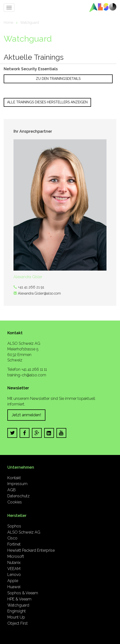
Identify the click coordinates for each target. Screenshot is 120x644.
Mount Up (16, 617)
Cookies (15, 502)
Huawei (14, 587)
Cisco (12, 538)
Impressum (17, 484)
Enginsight (17, 611)
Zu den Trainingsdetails (58, 79)
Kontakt (14, 478)
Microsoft (16, 556)
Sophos (14, 526)
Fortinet (14, 544)
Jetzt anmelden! (26, 415)
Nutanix (14, 563)
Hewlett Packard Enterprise (31, 550)
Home (8, 22)
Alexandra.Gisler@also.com (39, 293)
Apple (13, 581)
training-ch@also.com (27, 375)
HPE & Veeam (19, 599)
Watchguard (30, 22)
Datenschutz (19, 496)
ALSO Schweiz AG (24, 532)
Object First (18, 623)
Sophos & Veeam (23, 593)
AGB (12, 490)
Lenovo (14, 575)
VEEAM (14, 569)
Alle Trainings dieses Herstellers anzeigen (47, 102)
